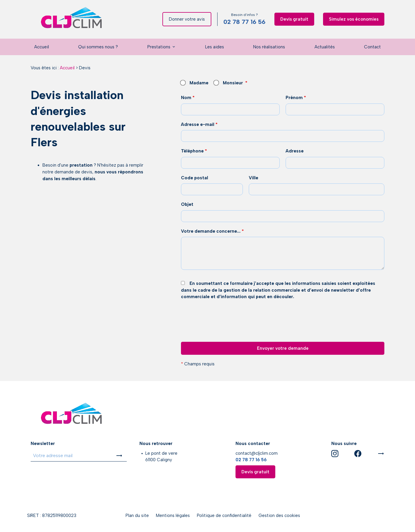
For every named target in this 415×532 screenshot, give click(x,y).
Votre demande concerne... (212, 231)
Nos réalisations (269, 47)
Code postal (195, 178)
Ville (253, 178)
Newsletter (43, 444)
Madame (195, 83)
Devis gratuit (294, 19)
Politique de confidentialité (224, 515)
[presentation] (226, 335)
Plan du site (137, 515)
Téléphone (194, 151)
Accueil (42, 47)
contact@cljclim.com (257, 453)
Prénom (296, 98)
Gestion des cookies (279, 515)
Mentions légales (173, 515)
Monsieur (229, 83)
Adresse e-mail (199, 124)
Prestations (159, 47)
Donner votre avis (187, 19)
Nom (188, 98)
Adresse (295, 151)
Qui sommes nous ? (98, 47)
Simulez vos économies (354, 19)
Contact (372, 47)
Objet (187, 204)
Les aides (215, 47)
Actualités (325, 47)
